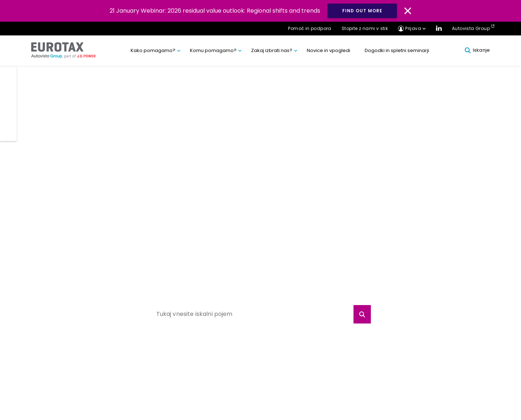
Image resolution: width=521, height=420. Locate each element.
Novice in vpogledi (329, 50)
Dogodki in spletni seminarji (397, 50)
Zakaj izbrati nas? (272, 50)
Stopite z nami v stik (365, 28)
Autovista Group (471, 28)
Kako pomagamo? (153, 50)
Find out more (362, 11)
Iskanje (477, 50)
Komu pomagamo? (213, 50)
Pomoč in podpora (310, 28)
